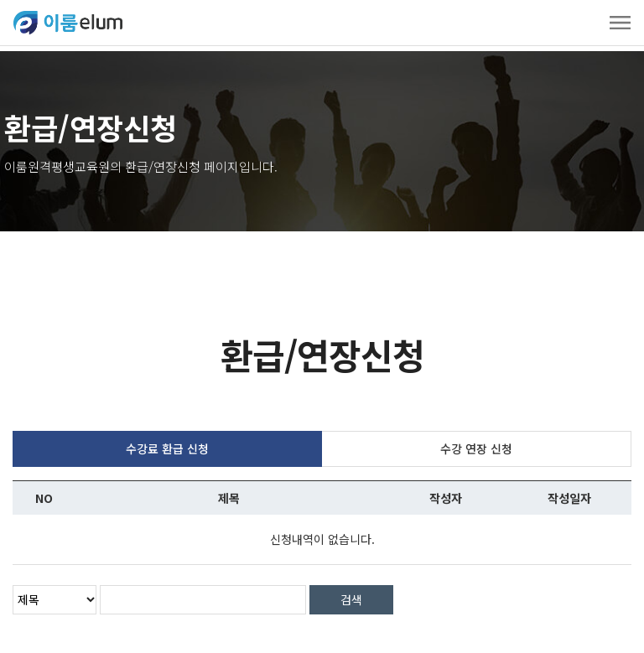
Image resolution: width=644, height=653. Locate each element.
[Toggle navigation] (620, 22)
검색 (351, 594)
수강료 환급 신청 (167, 443)
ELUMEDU (68, 23)
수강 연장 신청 (476, 443)
